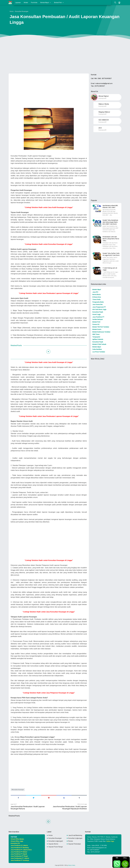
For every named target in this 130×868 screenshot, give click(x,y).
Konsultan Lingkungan (75, 838)
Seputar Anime (53, 844)
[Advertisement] (65, 56)
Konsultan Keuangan (18, 790)
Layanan (18, 3)
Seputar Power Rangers (56, 847)
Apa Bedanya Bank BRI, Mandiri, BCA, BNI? (110, 206)
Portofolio (34, 3)
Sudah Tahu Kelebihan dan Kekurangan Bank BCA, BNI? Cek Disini (110, 222)
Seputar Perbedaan (75, 844)
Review (71, 841)
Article (51, 835)
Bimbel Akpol (45, 3)
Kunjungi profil (102, 98)
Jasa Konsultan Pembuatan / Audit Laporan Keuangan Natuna (28, 808)
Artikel (26, 3)
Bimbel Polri (58, 3)
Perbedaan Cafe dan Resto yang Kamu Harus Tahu (111, 239)
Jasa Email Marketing (75, 835)
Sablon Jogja (110, 841)
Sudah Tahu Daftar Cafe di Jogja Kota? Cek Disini (111, 254)
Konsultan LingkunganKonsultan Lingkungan (56, 841)
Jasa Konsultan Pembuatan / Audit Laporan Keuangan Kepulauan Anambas (70, 808)
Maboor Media (72, 865)
